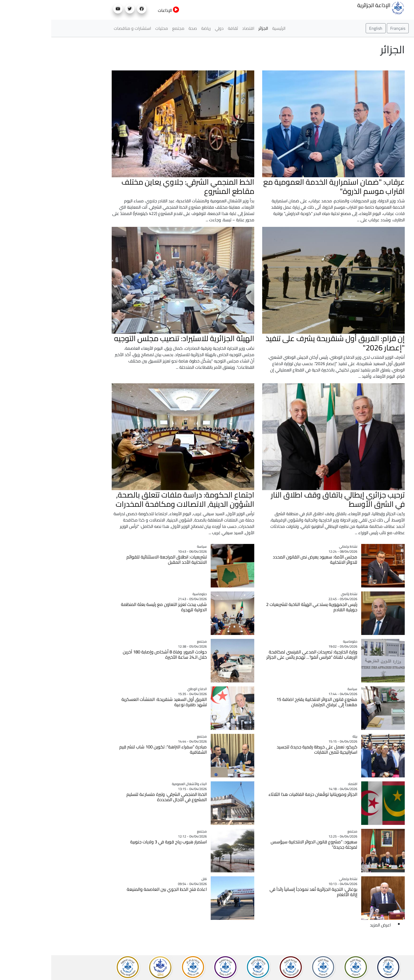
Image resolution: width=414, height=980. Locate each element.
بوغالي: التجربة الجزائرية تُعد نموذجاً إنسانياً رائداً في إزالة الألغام (262, 892)
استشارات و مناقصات (81, 28)
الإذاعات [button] (117, 10)
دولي (168, 28)
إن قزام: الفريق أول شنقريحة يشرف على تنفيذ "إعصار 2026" (284, 343)
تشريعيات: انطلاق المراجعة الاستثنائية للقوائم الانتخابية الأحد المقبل (115, 560)
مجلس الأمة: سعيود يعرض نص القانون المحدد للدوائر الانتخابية (264, 560)
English (324, 28)
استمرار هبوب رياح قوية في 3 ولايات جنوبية (117, 842)
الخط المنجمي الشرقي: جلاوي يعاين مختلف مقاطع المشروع (137, 186)
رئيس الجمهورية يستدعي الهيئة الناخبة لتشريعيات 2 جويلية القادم (260, 607)
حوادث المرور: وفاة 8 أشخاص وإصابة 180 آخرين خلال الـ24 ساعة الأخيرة (114, 654)
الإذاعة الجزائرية (330, 7)
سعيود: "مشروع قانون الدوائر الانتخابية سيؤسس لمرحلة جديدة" (263, 844)
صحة (142, 28)
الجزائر (212, 28)
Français (347, 28)
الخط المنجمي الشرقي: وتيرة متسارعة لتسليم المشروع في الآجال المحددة (115, 797)
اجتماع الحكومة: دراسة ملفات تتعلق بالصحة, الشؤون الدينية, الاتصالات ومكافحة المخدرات (134, 499)
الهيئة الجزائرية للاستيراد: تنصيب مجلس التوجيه (133, 338)
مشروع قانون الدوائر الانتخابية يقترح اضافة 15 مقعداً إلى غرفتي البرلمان (266, 702)
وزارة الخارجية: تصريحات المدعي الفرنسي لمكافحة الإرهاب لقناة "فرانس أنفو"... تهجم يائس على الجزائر (261, 654)
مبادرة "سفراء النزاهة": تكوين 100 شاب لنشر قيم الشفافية (112, 749)
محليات (110, 28)
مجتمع (127, 28)
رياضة (155, 28)
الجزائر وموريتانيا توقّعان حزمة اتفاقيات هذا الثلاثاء (262, 794)
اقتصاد (197, 28)
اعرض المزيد (329, 925)
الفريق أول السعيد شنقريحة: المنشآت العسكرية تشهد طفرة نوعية (113, 702)
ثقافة (182, 28)
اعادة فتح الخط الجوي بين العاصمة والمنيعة (116, 889)
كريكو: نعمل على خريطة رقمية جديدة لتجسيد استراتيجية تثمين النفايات (266, 749)
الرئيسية (228, 28)
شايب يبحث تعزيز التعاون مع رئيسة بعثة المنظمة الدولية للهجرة (113, 607)
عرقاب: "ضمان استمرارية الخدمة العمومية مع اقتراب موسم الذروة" (283, 186)
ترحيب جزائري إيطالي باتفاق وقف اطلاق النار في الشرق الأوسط (287, 499)
